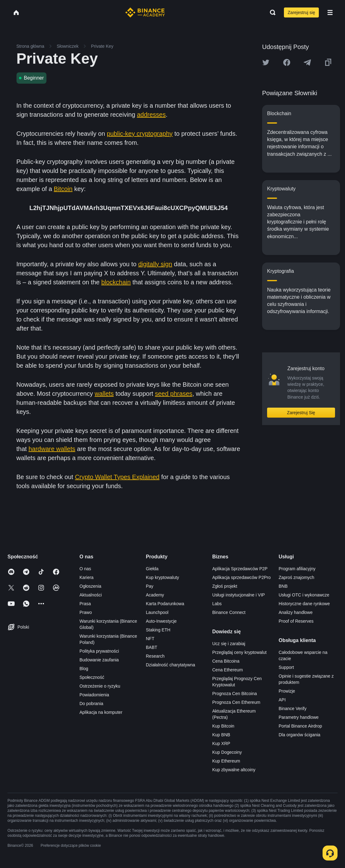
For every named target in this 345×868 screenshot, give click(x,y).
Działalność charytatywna (170, 665)
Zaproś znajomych (296, 577)
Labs (217, 604)
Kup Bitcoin (223, 726)
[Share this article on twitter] (266, 62)
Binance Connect (229, 612)
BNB (283, 586)
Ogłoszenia (90, 586)
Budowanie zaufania (99, 660)
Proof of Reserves (296, 621)
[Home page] (145, 12)
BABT (152, 647)
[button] (330, 12)
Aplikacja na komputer (101, 712)
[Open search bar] (271, 12)
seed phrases (174, 394)
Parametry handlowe (299, 717)
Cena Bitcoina (226, 661)
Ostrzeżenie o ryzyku (100, 686)
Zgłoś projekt (225, 586)
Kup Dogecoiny (227, 752)
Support (286, 667)
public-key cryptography (140, 134)
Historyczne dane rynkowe (304, 604)
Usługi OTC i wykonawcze (304, 595)
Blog (84, 669)
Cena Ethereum (228, 670)
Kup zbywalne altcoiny (234, 770)
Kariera (86, 577)
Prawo (86, 612)
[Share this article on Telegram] (307, 62)
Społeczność (92, 677)
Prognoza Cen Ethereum (236, 702)
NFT (150, 639)
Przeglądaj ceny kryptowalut (239, 652)
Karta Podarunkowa (165, 604)
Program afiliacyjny (297, 569)
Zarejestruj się (301, 12)
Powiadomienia (94, 695)
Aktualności (91, 595)
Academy (155, 595)
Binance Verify (293, 709)
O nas (85, 569)
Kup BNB (221, 735)
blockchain (116, 282)
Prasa (85, 604)
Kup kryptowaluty (163, 577)
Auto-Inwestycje (161, 621)
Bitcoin (63, 189)
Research (155, 656)
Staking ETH (158, 630)
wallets (104, 394)
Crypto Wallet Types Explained (117, 477)
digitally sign (155, 264)
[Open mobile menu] (330, 12)
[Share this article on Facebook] (287, 62)
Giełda (152, 569)
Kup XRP (221, 743)
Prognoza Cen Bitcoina (235, 694)
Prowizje (287, 691)
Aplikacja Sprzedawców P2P (240, 569)
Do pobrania (91, 704)
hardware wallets (52, 449)
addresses (151, 115)
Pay (150, 586)
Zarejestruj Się (301, 413)
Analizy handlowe (296, 612)
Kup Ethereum (226, 761)
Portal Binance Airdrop (300, 726)
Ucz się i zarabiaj (229, 644)
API (282, 700)
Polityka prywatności (99, 651)
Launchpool (157, 612)
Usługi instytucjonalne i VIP (239, 595)
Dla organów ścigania (299, 735)
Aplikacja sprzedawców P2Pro (242, 577)
